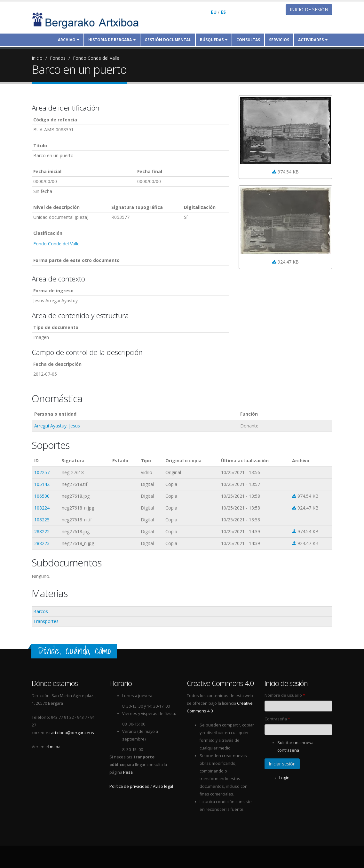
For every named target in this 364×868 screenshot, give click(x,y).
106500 (42, 496)
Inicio (37, 58)
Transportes (46, 621)
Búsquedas (214, 40)
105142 (42, 484)
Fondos (58, 58)
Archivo (69, 40)
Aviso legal (163, 786)
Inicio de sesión (309, 9)
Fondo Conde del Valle (96, 58)
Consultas (248, 40)
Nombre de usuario (285, 695)
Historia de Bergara (112, 40)
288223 (42, 543)
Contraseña (277, 719)
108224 (42, 508)
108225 (42, 520)
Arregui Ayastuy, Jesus (57, 426)
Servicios (279, 40)
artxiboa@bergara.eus (73, 733)
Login (284, 778)
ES (223, 12)
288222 (42, 531)
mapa (55, 747)
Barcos (41, 611)
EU (214, 12)
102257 (42, 472)
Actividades (313, 40)
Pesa (128, 772)
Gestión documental (168, 40)
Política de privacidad (129, 786)
